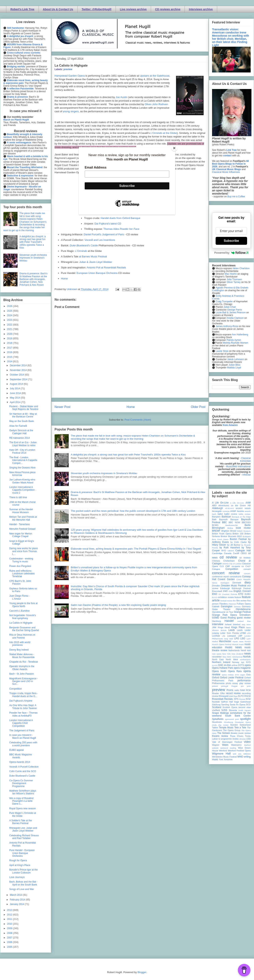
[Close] (174, 148)
